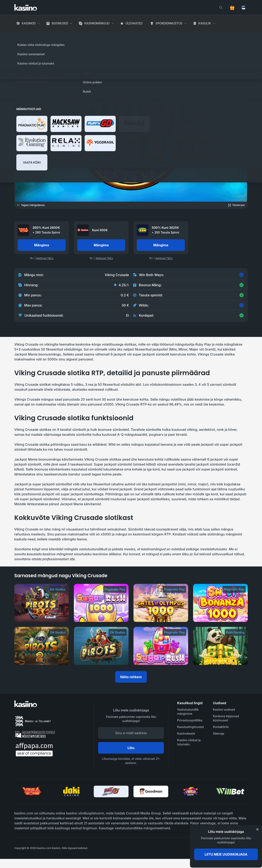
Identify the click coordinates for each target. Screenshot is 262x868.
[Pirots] (101, 646)
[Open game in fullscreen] (237, 205)
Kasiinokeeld (186, 733)
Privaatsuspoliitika (190, 720)
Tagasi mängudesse (31, 205)
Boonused (60, 23)
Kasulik (205, 23)
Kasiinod (29, 23)
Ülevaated (134, 23)
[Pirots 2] (42, 646)
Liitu (131, 748)
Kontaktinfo (221, 727)
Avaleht (20, 35)
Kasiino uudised (224, 709)
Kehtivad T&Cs (45, 258)
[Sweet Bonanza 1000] (220, 603)
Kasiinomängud (97, 23)
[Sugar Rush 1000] (101, 603)
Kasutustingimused (190, 727)
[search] (221, 7)
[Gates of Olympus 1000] (161, 603)
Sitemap (219, 733)
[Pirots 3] (42, 603)
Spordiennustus (169, 23)
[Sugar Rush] (161, 646)
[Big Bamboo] (220, 646)
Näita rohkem (131, 677)
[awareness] (231, 848)
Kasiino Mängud (43, 35)
